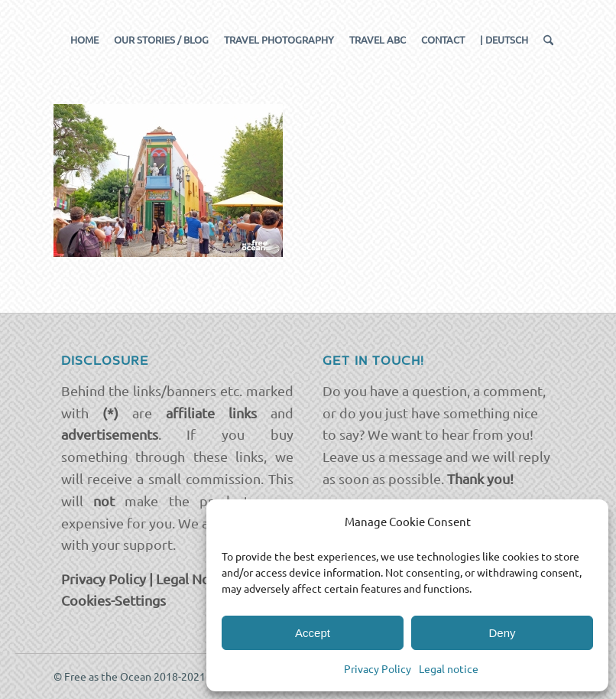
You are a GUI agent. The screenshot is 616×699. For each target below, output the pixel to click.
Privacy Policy (378, 668)
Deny (502, 633)
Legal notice (449, 668)
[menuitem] (84, 40)
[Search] (545, 40)
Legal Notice (195, 579)
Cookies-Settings (113, 600)
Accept (313, 633)
